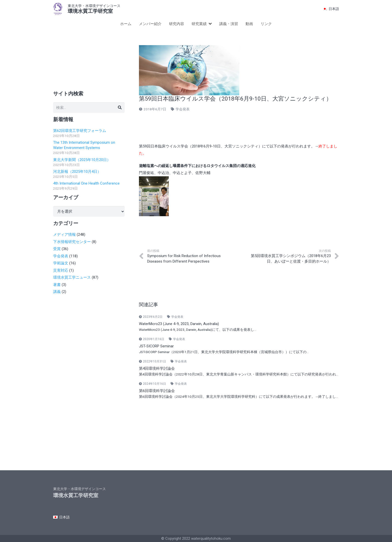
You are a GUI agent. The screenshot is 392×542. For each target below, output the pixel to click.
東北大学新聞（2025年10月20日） (82, 160)
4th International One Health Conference (86, 183)
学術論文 (61, 263)
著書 (57, 285)
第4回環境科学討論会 (157, 368)
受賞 (57, 249)
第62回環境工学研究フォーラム (80, 131)
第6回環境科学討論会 (157, 391)
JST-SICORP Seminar (156, 346)
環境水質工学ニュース (72, 277)
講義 (57, 292)
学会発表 (183, 109)
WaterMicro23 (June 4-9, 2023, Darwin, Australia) (179, 324)
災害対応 (61, 270)
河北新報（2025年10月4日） (77, 172)
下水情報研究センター (72, 242)
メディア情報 (64, 235)
